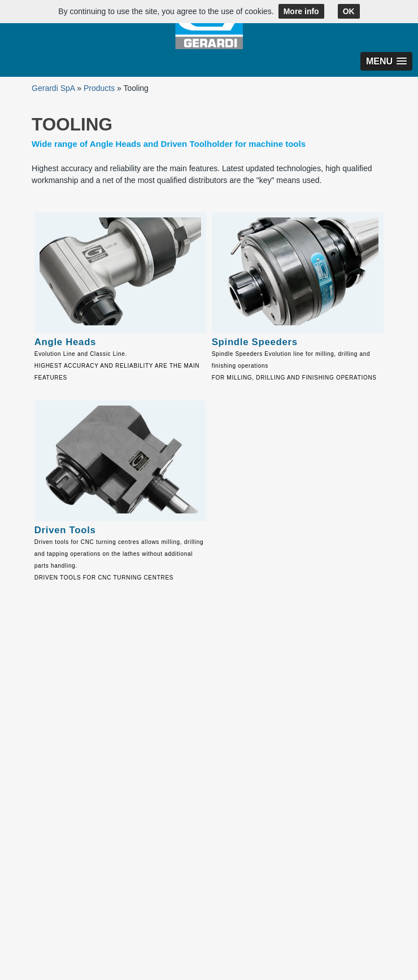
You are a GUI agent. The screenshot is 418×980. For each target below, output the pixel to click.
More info (301, 11)
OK (349, 11)
